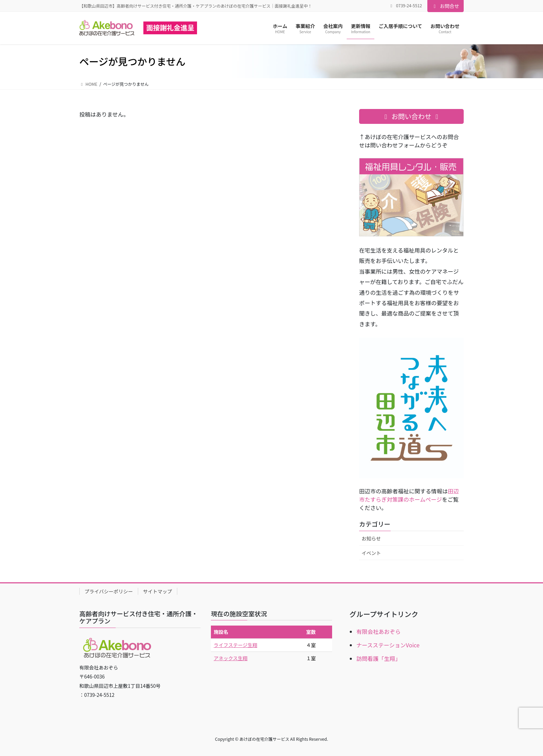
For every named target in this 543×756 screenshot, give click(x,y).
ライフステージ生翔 (235, 645)
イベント (371, 553)
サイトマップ (158, 591)
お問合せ (446, 6)
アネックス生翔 (231, 658)
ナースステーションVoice (388, 645)
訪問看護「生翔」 (379, 658)
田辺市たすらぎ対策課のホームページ (409, 495)
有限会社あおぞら (379, 631)
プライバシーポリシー (109, 591)
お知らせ (371, 538)
